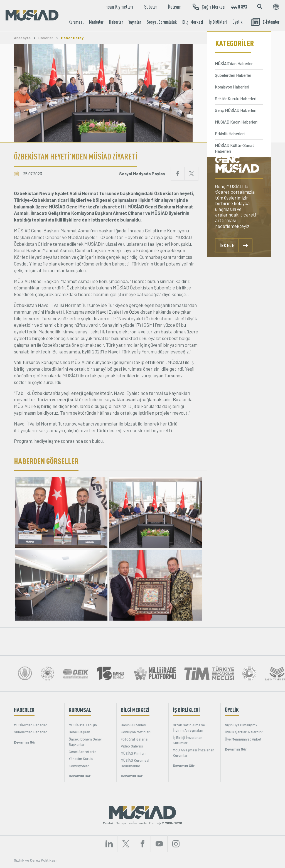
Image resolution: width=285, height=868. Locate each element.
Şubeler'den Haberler (30, 732)
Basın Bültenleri (133, 725)
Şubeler (151, 7)
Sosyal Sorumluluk (162, 22)
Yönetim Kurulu (81, 759)
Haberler (116, 22)
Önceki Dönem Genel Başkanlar (85, 742)
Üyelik (237, 22)
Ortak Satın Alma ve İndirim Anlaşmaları (189, 728)
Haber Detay (72, 38)
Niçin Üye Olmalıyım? (241, 725)
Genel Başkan (79, 732)
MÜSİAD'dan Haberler (30, 725)
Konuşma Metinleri (136, 732)
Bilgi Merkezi (193, 22)
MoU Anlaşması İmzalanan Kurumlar (194, 753)
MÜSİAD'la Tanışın (83, 725)
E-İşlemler (265, 22)
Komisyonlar (79, 766)
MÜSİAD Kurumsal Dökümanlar (135, 763)
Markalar (96, 22)
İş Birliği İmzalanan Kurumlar (188, 740)
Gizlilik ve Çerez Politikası (35, 860)
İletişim (175, 7)
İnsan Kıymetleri (119, 7)
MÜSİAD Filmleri (133, 753)
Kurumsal (76, 22)
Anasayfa (22, 38)
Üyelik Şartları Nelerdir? (244, 732)
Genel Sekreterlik (83, 752)
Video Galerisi (132, 746)
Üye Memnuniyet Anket (243, 739)
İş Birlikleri (218, 22)
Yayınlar (135, 22)
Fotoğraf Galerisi (135, 739)
